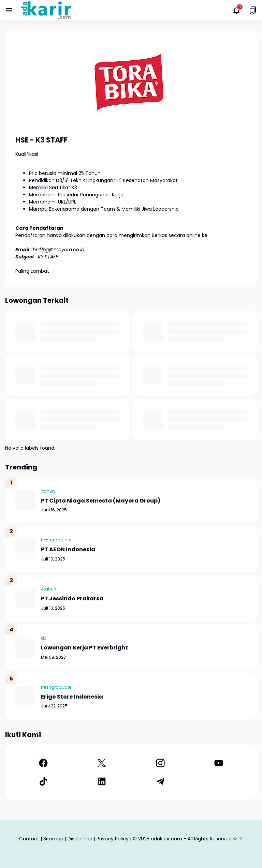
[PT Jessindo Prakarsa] (26, 598)
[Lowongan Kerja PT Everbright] (26, 647)
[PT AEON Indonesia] (26, 549)
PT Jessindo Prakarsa (72, 599)
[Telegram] (160, 781)
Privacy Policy (113, 839)
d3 (44, 638)
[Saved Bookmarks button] (253, 10)
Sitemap (53, 839)
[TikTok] (43, 781)
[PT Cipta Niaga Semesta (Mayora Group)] (26, 500)
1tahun (48, 491)
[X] (102, 763)
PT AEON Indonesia (68, 550)
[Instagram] (160, 763)
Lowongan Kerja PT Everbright (84, 648)
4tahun (49, 589)
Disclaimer (80, 839)
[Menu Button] (9, 10)
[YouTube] (219, 763)
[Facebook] (43, 763)
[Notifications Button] (236, 10)
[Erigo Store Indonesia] (26, 697)
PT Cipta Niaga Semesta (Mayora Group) (101, 501)
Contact (29, 839)
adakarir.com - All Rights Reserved (191, 839)
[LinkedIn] (102, 781)
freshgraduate (56, 540)
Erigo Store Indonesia (72, 697)
